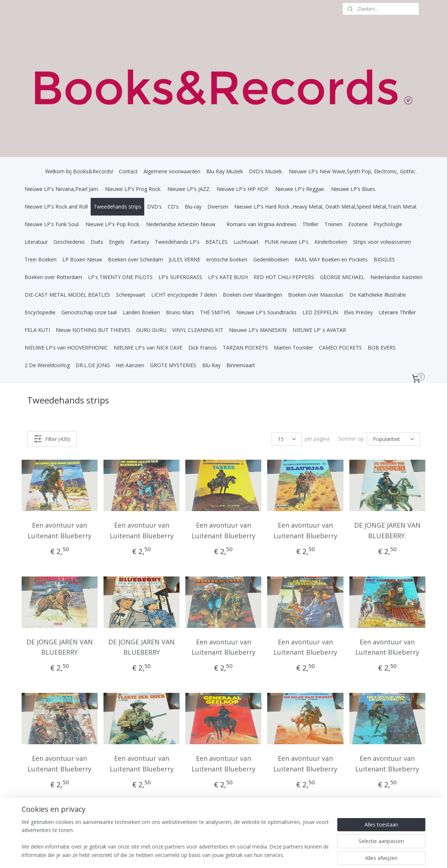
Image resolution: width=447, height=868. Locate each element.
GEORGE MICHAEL (342, 277)
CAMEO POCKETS (340, 348)
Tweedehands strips (117, 207)
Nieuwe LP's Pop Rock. (113, 224)
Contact (128, 171)
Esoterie (358, 224)
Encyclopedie (40, 312)
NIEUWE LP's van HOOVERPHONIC (66, 348)
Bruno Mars (180, 312)
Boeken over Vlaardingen (252, 295)
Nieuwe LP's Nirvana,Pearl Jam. (62, 189)
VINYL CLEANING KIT (198, 330)
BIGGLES (384, 259)
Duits (97, 242)
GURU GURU (151, 330)
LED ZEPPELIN (320, 312)
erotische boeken (227, 259)
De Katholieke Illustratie (378, 295)
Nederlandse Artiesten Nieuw (181, 224)
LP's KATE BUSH (228, 277)
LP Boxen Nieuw (82, 259)
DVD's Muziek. (266, 171)
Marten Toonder (293, 348)
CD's (173, 207)
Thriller (310, 224)
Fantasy (140, 242)
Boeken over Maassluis (316, 295)
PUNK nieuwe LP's (287, 242)
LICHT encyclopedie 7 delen (184, 295)
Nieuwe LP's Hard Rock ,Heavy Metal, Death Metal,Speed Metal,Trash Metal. (326, 207)
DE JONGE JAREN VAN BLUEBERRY (60, 647)
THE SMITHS (215, 312)
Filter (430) (52, 439)
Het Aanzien (130, 365)
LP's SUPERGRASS (180, 277)
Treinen (333, 224)
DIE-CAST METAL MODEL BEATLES (67, 295)
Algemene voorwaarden (172, 171)
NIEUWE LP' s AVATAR (319, 330)
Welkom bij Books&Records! (79, 171)
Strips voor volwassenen (382, 242)
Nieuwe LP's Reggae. (300, 189)
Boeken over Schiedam (135, 259)
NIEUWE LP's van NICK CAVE (148, 348)
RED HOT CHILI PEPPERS (284, 277)
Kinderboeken (331, 242)
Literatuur (36, 242)
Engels (117, 242)
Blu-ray (193, 207)
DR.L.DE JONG (93, 365)
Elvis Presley (358, 312)
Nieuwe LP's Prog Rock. (133, 189)
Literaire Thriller (397, 312)
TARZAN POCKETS (245, 348)
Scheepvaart (131, 295)
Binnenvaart (241, 365)
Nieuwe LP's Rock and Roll (56, 207)
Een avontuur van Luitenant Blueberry (60, 530)
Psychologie (388, 224)
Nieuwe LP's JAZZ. (189, 189)
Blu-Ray (211, 365)
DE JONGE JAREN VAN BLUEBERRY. (387, 530)
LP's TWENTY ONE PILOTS (120, 277)
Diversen (218, 207)
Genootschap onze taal (89, 312)
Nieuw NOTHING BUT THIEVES (93, 330)
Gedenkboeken (271, 259)
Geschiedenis (69, 242)
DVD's (155, 207)
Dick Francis (203, 348)
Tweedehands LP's (177, 242)
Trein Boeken (41, 259)
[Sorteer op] (393, 439)
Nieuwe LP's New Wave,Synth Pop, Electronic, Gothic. (353, 171)
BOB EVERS (382, 348)
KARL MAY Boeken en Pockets (331, 259)
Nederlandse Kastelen (396, 277)
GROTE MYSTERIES (173, 365)
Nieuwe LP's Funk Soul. (52, 224)
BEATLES (217, 242)
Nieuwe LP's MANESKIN (258, 330)
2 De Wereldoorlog (47, 365)
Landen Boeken (141, 312)
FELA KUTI (37, 330)
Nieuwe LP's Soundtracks (266, 312)
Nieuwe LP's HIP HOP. (243, 189)
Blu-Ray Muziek (225, 171)
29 (400, 822)
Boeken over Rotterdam (53, 277)
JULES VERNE (185, 259)
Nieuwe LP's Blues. (354, 189)
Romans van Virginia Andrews (261, 224)
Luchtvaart (246, 242)
